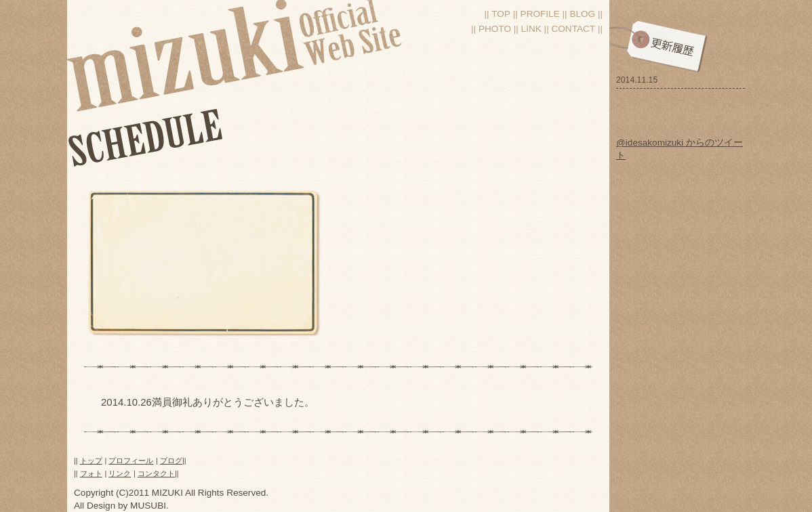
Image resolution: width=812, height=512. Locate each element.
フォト (91, 473)
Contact (573, 29)
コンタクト (156, 473)
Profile (540, 14)
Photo (495, 29)
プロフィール (131, 461)
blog (582, 14)
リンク (120, 473)
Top (501, 14)
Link (531, 29)
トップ (91, 461)
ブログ (171, 461)
